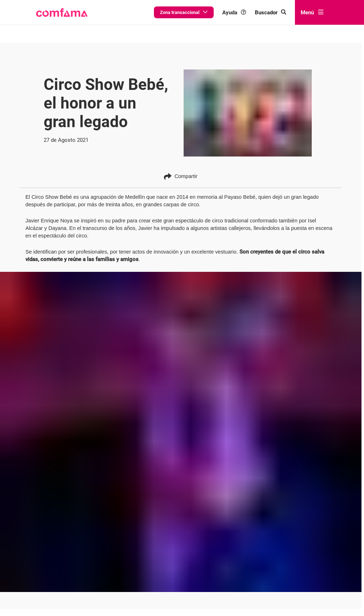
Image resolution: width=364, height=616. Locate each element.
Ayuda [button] (245, 12)
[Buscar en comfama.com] (276, 12)
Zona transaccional (201, 12)
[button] (61, 13)
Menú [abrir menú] (312, 12)
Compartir (181, 176)
